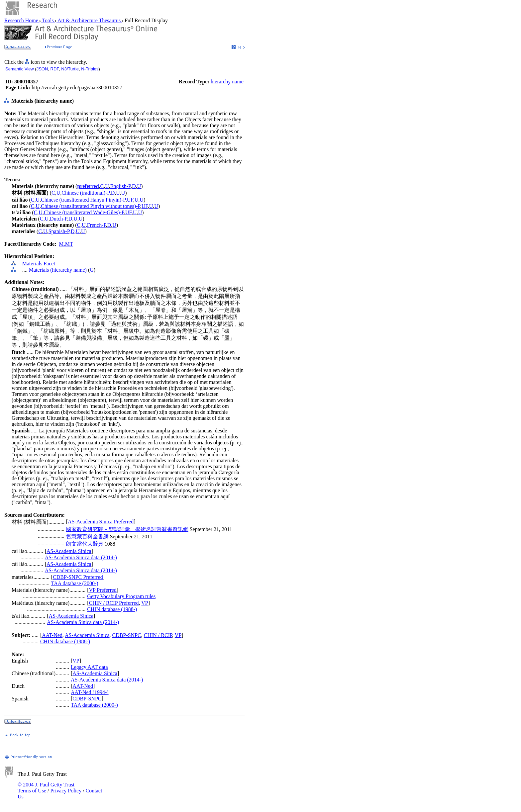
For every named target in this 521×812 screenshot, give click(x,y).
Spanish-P (59, 231)
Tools (48, 20)
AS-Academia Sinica (69, 551)
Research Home (22, 20)
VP (145, 603)
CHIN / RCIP (158, 635)
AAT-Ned (52, 635)
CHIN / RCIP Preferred (114, 603)
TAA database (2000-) (75, 583)
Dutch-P (58, 219)
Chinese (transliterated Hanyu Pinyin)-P (83, 200)
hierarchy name (227, 82)
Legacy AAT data (89, 667)
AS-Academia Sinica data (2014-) (81, 557)
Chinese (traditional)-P (85, 193)
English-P (120, 186)
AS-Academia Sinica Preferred (101, 522)
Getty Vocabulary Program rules (121, 596)
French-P (97, 225)
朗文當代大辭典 (85, 544)
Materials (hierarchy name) (58, 270)
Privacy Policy (66, 791)
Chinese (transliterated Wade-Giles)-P (84, 212)
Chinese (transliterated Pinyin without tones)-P (91, 206)
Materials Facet (39, 264)
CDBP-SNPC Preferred (78, 577)
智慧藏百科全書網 (87, 537)
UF (130, 200)
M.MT (66, 244)
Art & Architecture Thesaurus (89, 20)
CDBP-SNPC (127, 635)
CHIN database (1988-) (112, 609)
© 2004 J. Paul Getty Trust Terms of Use (46, 788)
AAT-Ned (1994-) (90, 692)
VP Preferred (103, 590)
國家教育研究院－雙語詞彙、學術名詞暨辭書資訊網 (127, 529)
